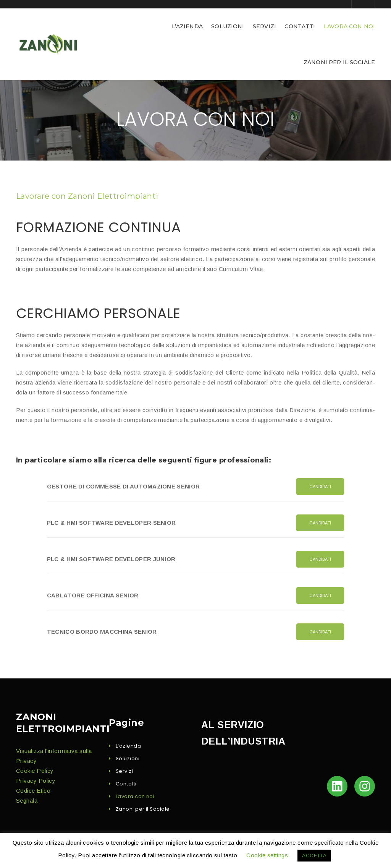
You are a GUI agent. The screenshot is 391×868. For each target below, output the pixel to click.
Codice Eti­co (33, 791)
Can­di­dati (320, 487)
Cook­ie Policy (35, 771)
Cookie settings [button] (267, 855)
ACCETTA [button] (314, 856)
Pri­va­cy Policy (36, 781)
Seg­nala (27, 801)
